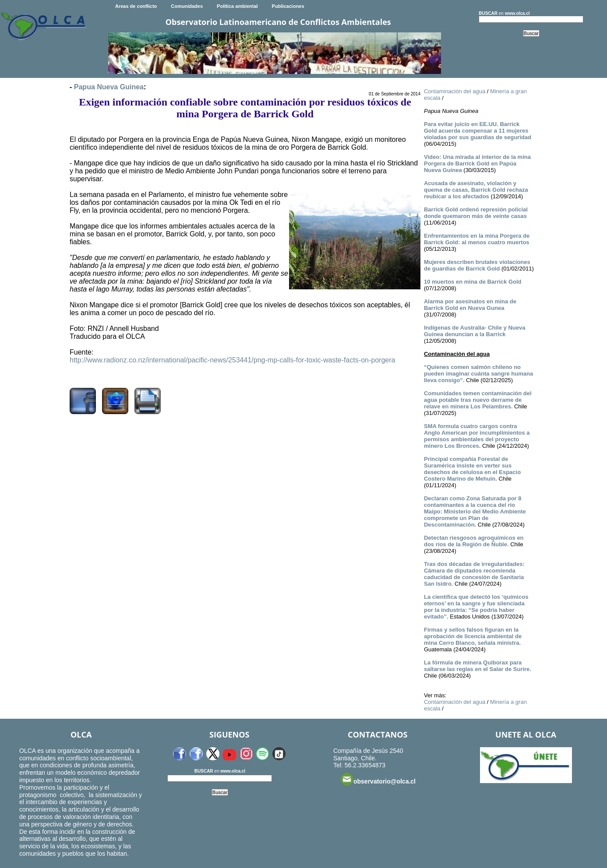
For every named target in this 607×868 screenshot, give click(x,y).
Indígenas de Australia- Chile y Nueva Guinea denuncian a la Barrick (475, 331)
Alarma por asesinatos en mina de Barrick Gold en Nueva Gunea (470, 305)
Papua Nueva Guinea (109, 87)
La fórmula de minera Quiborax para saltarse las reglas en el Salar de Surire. (478, 666)
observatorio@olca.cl (378, 779)
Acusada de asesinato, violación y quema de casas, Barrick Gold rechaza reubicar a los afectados (476, 190)
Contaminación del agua (455, 91)
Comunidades (187, 6)
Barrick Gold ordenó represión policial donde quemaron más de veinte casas (476, 213)
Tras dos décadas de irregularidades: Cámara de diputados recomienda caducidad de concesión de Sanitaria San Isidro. (474, 574)
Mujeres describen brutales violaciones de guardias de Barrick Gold (477, 265)
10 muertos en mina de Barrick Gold (473, 282)
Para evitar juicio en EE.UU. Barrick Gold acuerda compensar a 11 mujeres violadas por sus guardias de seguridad (478, 131)
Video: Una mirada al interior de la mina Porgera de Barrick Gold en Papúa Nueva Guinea (477, 163)
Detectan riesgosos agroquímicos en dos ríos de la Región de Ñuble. (474, 541)
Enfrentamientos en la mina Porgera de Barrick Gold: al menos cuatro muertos (477, 239)
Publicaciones (288, 6)
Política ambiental (237, 6)
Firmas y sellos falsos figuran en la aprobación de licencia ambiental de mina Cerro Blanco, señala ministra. (473, 636)
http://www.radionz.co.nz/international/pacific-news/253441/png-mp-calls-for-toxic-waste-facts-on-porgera (232, 360)
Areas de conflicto (136, 6)
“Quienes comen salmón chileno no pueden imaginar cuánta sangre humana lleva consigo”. (478, 374)
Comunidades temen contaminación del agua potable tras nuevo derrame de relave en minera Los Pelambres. (478, 400)
